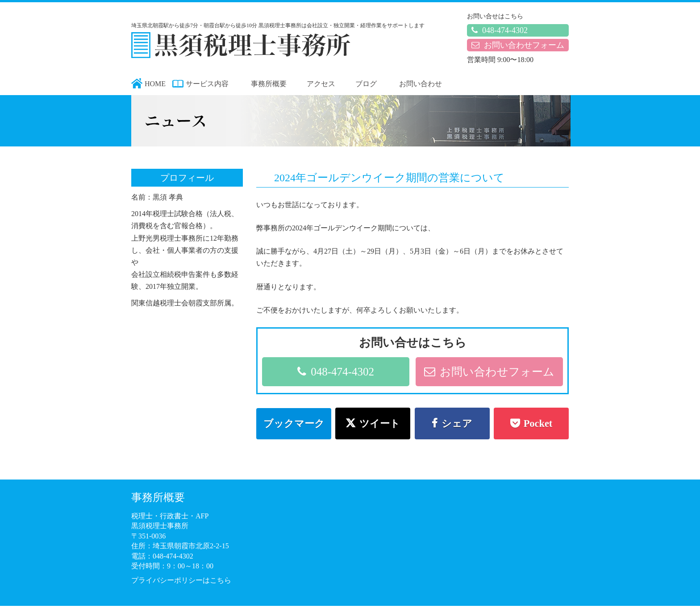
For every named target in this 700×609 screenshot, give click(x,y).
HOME (155, 84)
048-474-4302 (500, 30)
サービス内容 (207, 84)
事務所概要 (269, 84)
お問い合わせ (421, 84)
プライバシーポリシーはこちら (181, 580)
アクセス (321, 84)
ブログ (366, 84)
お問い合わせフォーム (518, 45)
